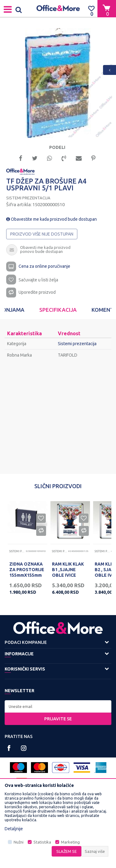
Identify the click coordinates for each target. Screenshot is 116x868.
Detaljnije (14, 829)
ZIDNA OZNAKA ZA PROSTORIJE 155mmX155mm (27, 570)
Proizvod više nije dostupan (42, 234)
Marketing (70, 842)
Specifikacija (58, 310)
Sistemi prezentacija (28, 198)
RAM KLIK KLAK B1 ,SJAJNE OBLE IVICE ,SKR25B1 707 (68, 572)
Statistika (42, 842)
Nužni (19, 842)
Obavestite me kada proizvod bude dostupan (52, 219)
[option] (58, 83)
